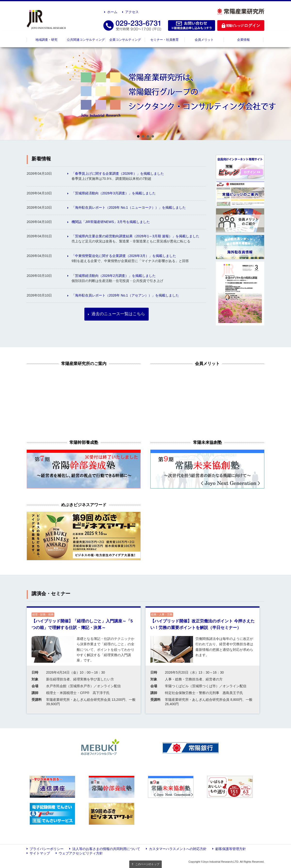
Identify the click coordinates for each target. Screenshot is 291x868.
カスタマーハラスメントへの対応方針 (178, 849)
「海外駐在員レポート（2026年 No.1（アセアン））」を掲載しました (125, 295)
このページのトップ (147, 864)
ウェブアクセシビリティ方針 (81, 853)
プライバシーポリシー (47, 849)
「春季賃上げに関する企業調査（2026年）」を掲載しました (118, 174)
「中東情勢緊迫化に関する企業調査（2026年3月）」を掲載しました (124, 256)
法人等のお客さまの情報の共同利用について (106, 849)
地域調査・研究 (46, 40)
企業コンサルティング (125, 40)
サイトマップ (40, 853)
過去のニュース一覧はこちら (118, 314)
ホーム (112, 12)
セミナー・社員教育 (165, 40)
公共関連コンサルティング (86, 40)
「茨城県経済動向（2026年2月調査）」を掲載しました (114, 276)
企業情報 (243, 40)
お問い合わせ (192, 25)
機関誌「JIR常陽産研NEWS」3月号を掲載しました (111, 222)
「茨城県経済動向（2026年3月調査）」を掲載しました (114, 193)
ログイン (241, 25)
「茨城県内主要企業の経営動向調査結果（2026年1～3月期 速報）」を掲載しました (135, 236)
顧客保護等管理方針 (231, 849)
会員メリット (204, 40)
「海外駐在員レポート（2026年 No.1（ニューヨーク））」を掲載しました (129, 207)
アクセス (132, 12)
